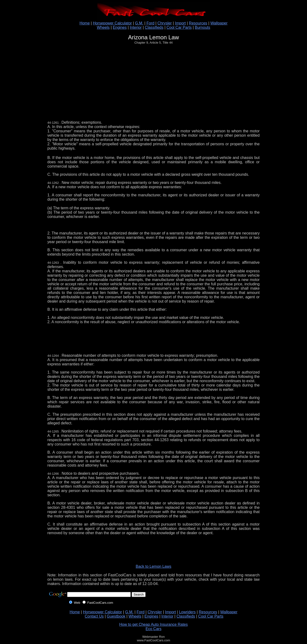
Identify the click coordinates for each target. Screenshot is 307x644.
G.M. (139, 23)
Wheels (103, 27)
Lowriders (187, 612)
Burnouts (202, 27)
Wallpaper (219, 23)
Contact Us (94, 616)
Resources (198, 23)
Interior (136, 27)
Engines (120, 27)
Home (85, 23)
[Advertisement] (154, 82)
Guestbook (116, 616)
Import (180, 23)
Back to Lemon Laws (154, 566)
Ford (151, 23)
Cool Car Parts (179, 27)
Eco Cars (153, 629)
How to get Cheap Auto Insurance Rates (153, 624)
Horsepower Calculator (112, 23)
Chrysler (165, 23)
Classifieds (154, 27)
